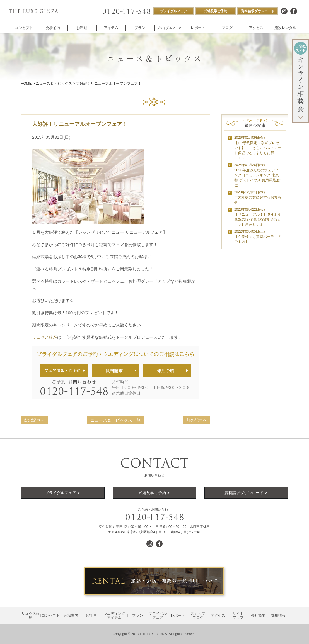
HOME (26, 83)
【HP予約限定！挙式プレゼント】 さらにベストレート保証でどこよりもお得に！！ (258, 148)
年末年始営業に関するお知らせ (258, 197)
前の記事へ (197, 420)
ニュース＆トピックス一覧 (115, 420)
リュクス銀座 (45, 337)
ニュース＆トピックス (54, 83)
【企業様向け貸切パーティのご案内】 (258, 237)
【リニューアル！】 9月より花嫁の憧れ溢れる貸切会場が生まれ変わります (258, 217)
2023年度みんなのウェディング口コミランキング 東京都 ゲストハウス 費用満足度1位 (258, 175)
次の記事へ (34, 420)
